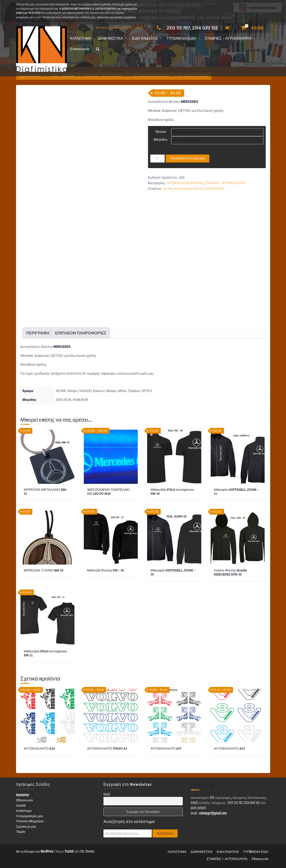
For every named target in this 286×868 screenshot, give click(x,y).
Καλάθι (21, 805)
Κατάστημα (24, 811)
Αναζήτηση (165, 833)
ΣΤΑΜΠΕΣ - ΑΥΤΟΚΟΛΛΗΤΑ (225, 183)
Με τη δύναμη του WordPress (35, 851)
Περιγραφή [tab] (38, 333)
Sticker (168, 189)
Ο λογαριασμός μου (30, 816)
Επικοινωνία (80, 49)
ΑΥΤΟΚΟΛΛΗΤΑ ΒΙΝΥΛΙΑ (185, 183)
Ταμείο (21, 832)
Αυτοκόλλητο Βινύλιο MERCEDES (199, 189)
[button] (98, 49)
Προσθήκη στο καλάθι (188, 159)
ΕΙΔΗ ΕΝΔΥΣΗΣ (145, 38)
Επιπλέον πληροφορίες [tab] (81, 333)
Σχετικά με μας (26, 826)
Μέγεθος (161, 140)
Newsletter (23, 795)
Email (107, 794)
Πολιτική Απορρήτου (30, 821)
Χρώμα (161, 132)
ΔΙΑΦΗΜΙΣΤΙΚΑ (110, 38)
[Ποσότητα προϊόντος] (157, 159)
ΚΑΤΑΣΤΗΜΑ (81, 38)
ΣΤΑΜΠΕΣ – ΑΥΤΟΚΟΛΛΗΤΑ (228, 38)
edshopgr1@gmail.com (213, 813)
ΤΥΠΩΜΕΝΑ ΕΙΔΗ (181, 38)
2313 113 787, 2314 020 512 (186, 28)
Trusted (69, 851)
